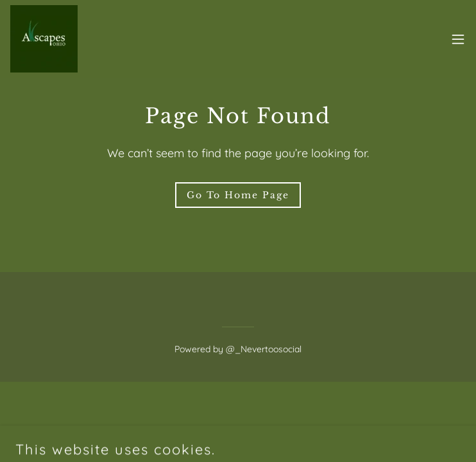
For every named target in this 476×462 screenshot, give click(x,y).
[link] (44, 39)
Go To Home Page (238, 195)
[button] (458, 39)
